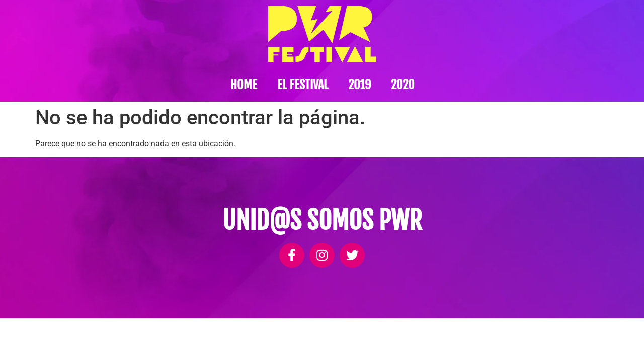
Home (244, 85)
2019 (359, 85)
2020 (403, 85)
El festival (303, 85)
